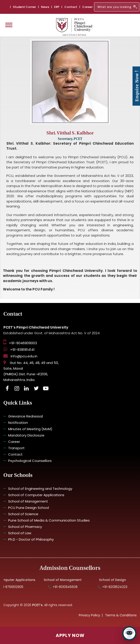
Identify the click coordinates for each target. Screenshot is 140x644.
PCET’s (37, 605)
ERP (57, 7)
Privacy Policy (89, 615)
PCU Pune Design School (29, 508)
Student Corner (24, 7)
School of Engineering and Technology (40, 489)
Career (87, 7)
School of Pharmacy (25, 527)
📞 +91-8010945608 (66, 587)
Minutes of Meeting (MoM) (30, 429)
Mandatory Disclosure (26, 435)
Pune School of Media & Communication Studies (49, 520)
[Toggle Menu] (9, 25)
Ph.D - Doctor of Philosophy (31, 539)
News (45, 7)
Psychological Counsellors (30, 461)
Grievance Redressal (25, 416)
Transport (16, 448)
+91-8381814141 (19, 350)
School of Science (23, 514)
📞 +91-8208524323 (116, 587)
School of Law (20, 533)
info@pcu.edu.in (20, 356)
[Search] (117, 7)
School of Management (28, 501)
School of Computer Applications (36, 495)
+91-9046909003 (20, 343)
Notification (18, 423)
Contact (71, 7)
